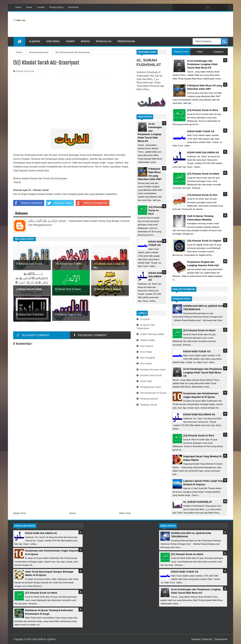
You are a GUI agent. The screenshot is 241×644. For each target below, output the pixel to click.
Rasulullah (104, 41)
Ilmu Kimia (146, 363)
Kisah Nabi (146, 381)
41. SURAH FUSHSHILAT (149, 62)
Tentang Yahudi (149, 405)
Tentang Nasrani (149, 399)
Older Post (125, 513)
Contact (41, 7)
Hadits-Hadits (148, 340)
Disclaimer (73, 7)
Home (18, 7)
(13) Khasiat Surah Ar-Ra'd (155, 210)
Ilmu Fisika (53, 41)
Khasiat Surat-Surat (151, 375)
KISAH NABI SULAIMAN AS (156, 276)
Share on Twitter (59, 203)
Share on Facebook (28, 203)
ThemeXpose (221, 639)
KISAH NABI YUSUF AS (197, 351)
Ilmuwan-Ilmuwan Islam (153, 369)
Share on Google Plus (92, 203)
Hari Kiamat (147, 346)
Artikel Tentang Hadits (152, 334)
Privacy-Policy (56, 7)
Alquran (34, 41)
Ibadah (85, 41)
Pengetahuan (126, 41)
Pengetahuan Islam (151, 387)
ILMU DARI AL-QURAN (44, 639)
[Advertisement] (159, 24)
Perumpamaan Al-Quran (153, 393)
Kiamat (70, 41)
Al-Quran (145, 319)
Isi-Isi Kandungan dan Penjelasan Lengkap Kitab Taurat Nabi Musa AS (203, 372)
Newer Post (19, 513)
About (29, 7)
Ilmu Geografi (148, 358)
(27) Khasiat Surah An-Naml (199, 330)
